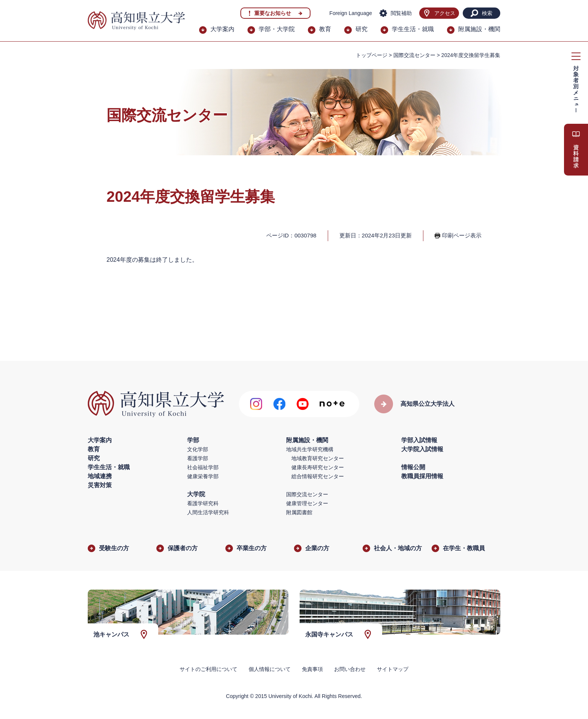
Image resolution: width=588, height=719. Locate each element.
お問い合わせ (350, 669)
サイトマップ (393, 669)
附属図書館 (299, 512)
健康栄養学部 (203, 476)
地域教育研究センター (318, 458)
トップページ (372, 55)
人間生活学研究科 (208, 512)
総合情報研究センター (318, 476)
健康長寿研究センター (318, 467)
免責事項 (312, 669)
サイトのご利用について (208, 669)
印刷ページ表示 (462, 235)
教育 (325, 29)
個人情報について (270, 669)
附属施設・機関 (479, 29)
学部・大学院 (277, 29)
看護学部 (198, 458)
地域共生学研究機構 (310, 449)
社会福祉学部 (203, 467)
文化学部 (198, 449)
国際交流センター (414, 55)
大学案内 (222, 29)
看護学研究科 (203, 503)
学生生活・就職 (413, 29)
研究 (361, 29)
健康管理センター (307, 503)
